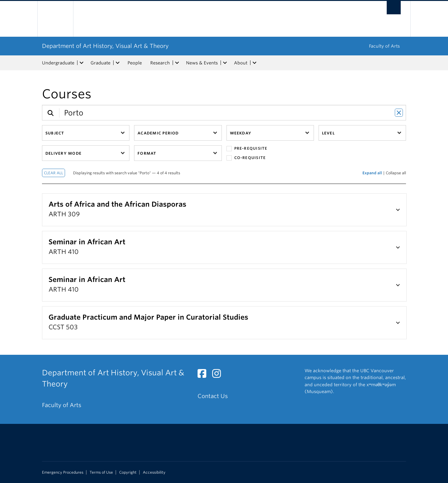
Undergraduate (58, 63)
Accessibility (154, 472)
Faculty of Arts (384, 46)
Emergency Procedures (63, 472)
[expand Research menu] (177, 63)
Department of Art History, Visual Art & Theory (105, 46)
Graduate (100, 63)
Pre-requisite (247, 149)
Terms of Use (101, 472)
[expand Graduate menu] (118, 63)
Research (160, 63)
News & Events (202, 63)
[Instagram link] (219, 375)
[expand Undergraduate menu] (82, 63)
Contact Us (213, 396)
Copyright (128, 472)
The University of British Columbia (55, 19)
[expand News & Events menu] (225, 63)
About (241, 63)
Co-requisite (246, 158)
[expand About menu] (254, 63)
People (135, 63)
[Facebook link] (204, 375)
